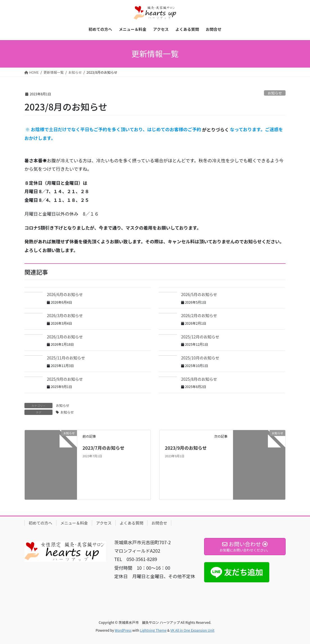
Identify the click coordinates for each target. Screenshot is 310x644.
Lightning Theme (153, 630)
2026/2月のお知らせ (199, 315)
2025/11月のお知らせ (66, 358)
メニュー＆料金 (74, 523)
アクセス (104, 523)
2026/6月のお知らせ (65, 294)
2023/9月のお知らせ (186, 448)
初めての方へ (40, 523)
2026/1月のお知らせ (65, 337)
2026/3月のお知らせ (65, 315)
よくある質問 (131, 523)
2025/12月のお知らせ (200, 337)
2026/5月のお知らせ (199, 294)
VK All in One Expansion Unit (192, 630)
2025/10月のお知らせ (200, 358)
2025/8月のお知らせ (199, 379)
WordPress (123, 630)
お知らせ (275, 93)
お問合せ (159, 523)
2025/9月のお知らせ (65, 379)
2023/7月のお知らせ (103, 448)
